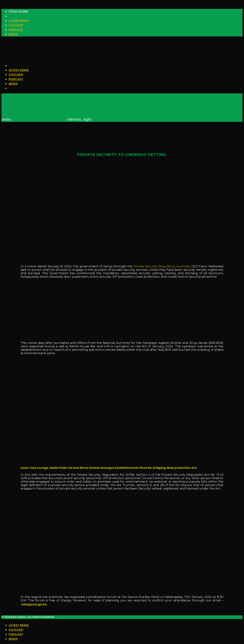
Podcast (16, 30)
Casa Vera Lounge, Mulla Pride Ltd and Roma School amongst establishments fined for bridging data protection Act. (109, 468)
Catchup (16, 25)
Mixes (13, 34)
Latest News (19, 21)
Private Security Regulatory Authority (162, 266)
